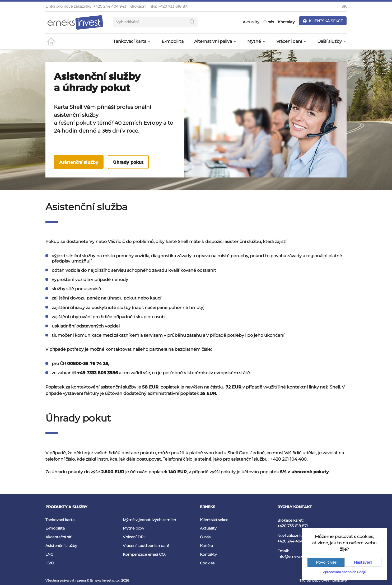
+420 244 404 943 (110, 6)
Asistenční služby (79, 162)
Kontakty (286, 22)
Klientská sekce (214, 520)
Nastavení (363, 562)
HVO (50, 563)
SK (344, 6)
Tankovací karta (60, 520)
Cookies (207, 563)
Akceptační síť (59, 537)
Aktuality (251, 22)
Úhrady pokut (128, 162)
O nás (269, 22)
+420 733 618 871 (173, 6)
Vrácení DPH (135, 537)
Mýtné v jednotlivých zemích (149, 520)
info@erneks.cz (291, 556)
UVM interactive (334, 580)
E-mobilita (173, 41)
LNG (49, 554)
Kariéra (206, 546)
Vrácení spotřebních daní (146, 546)
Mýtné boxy (134, 528)
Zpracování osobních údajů (344, 572)
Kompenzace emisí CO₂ (144, 554)
